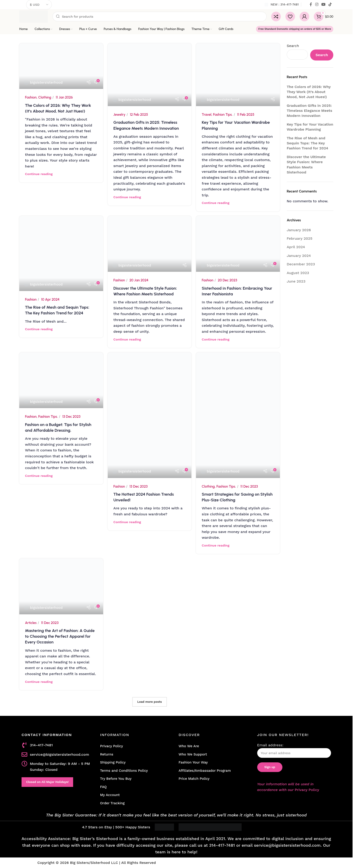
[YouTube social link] (323, 4)
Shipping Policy (113, 762)
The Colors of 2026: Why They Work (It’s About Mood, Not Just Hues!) (309, 92)
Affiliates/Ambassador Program (205, 771)
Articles (31, 623)
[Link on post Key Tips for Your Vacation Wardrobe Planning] (238, 75)
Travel (207, 115)
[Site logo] (34, 16)
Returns (107, 754)
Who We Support (193, 754)
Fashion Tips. (223, 115)
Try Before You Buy (116, 779)
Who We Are (189, 746)
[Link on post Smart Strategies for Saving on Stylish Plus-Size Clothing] (238, 415)
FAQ (103, 787)
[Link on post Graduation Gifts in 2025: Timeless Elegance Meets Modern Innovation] (150, 75)
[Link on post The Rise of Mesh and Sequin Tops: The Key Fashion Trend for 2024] (61, 253)
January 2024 (299, 256)
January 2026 (299, 230)
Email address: (294, 750)
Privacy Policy (112, 746)
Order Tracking (112, 803)
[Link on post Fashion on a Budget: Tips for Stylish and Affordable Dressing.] (61, 380)
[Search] (160, 16)
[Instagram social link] (317, 4)
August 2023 (298, 273)
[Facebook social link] (311, 4)
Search (293, 46)
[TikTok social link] (330, 4)
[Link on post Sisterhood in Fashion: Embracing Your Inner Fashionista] (238, 244)
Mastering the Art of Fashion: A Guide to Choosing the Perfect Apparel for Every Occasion (60, 636)
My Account (110, 795)
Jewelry (119, 115)
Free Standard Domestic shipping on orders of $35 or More (295, 29)
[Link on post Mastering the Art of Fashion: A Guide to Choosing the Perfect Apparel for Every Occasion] (61, 586)
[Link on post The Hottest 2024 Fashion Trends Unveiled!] (150, 415)
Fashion (31, 97)
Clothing (45, 97)
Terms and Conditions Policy (124, 771)
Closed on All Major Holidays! (47, 782)
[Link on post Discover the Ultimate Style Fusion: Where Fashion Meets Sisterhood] (150, 244)
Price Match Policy (194, 779)
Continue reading (39, 174)
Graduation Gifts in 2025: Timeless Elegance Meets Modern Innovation (310, 111)
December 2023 (301, 264)
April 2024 (296, 247)
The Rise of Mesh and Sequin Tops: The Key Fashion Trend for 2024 (308, 143)
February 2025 (300, 238)
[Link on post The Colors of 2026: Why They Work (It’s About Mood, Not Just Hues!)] (61, 66)
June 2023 (296, 281)
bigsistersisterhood (46, 82)
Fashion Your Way (193, 762)
